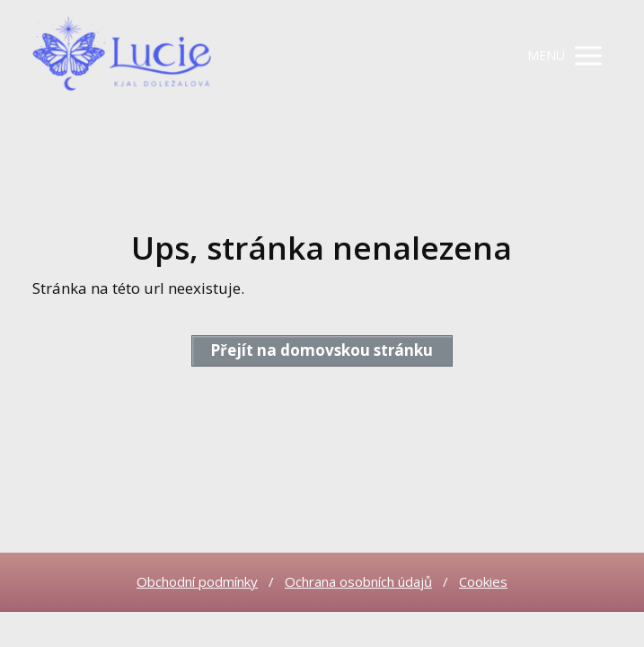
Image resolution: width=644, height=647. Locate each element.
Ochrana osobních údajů (358, 581)
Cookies (483, 581)
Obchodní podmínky (197, 581)
